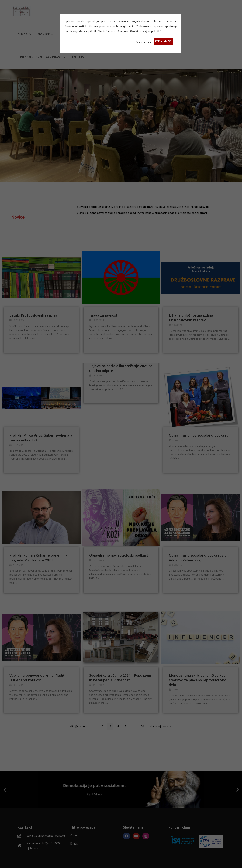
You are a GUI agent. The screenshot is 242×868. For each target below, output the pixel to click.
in (141, 31)
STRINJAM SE (163, 41)
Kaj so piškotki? (152, 31)
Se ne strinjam (143, 42)
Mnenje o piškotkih (128, 31)
